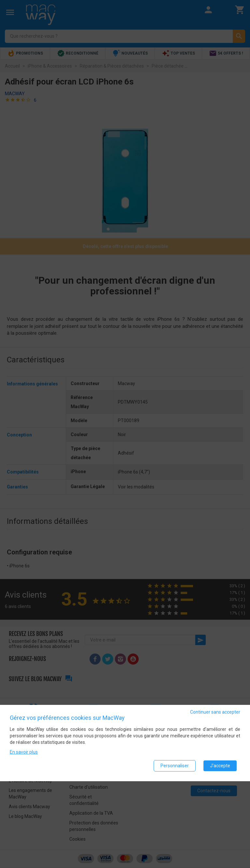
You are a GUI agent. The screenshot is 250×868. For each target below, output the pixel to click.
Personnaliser (175, 766)
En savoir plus (24, 752)
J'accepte (220, 766)
